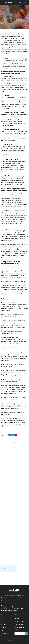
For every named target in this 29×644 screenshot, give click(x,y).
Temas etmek (5, 633)
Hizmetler (4, 627)
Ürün (2, 622)
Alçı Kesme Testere (19, 37)
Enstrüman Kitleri (19, 624)
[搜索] (27, 634)
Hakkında (4, 624)
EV (2, 21)
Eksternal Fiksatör (19, 622)
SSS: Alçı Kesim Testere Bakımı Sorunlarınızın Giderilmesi (14, 67)
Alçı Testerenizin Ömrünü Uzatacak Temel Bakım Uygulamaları (15, 61)
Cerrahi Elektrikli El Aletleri (19, 628)
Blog (2, 630)
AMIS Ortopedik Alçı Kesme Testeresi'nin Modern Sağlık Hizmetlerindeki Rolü (13, 64)
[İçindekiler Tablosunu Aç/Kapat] (25, 58)
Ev (2, 619)
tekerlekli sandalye (19, 619)
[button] (20, 2)
